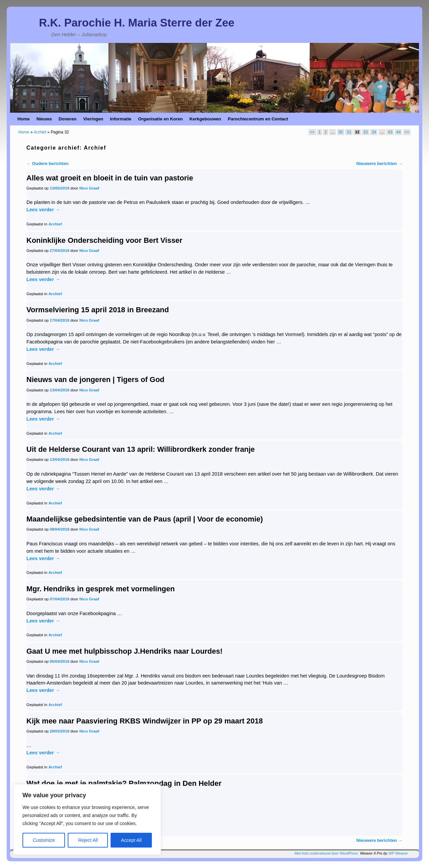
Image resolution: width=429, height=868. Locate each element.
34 (374, 132)
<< (312, 132)
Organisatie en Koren (160, 119)
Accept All (131, 840)
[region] (87, 819)
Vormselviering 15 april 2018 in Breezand (98, 310)
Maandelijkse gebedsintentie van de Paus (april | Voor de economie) (145, 519)
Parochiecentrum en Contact (258, 119)
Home (24, 119)
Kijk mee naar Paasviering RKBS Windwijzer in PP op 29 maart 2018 (145, 721)
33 (365, 132)
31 (349, 132)
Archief (40, 132)
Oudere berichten (48, 164)
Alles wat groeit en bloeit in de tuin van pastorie (110, 178)
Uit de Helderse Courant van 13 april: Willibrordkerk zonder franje (141, 449)
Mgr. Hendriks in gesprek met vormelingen (101, 589)
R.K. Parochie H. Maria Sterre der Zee (137, 23)
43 (390, 132)
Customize (44, 840)
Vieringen (93, 119)
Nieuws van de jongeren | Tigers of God (96, 379)
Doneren (68, 119)
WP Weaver (398, 853)
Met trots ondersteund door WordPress (326, 853)
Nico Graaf (89, 188)
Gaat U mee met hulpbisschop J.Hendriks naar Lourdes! (125, 651)
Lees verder (43, 210)
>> (407, 132)
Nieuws (44, 119)
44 (398, 132)
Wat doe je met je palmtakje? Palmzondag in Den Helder (124, 783)
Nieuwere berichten (379, 164)
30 (341, 132)
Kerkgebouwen (205, 119)
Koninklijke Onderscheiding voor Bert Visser (104, 240)
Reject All (88, 840)
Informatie (121, 119)
